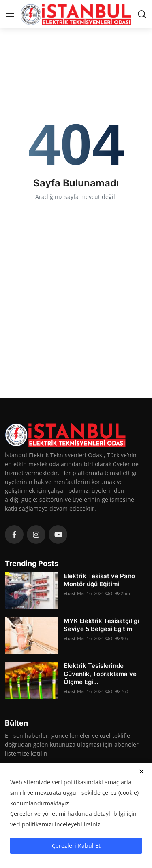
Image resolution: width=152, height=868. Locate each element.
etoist (70, 593)
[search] (142, 14)
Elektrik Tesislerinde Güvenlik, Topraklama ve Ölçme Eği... (100, 674)
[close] (141, 771)
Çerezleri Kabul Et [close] (76, 846)
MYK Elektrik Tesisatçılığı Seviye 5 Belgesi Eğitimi (101, 625)
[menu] (10, 14)
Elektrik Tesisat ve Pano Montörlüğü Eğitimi (99, 580)
